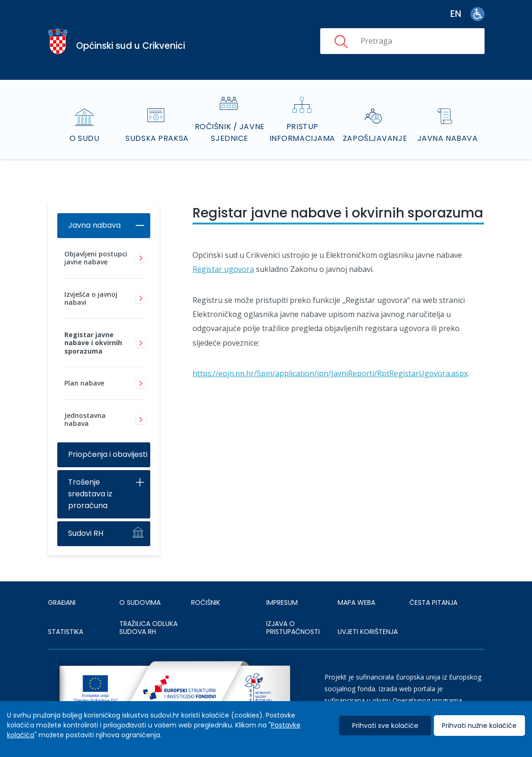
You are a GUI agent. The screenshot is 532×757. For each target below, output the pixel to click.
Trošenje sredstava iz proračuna (90, 494)
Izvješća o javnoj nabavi (91, 298)
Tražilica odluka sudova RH (148, 628)
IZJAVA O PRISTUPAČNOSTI (293, 628)
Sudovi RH (86, 533)
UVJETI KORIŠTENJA (368, 632)
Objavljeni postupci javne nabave (96, 258)
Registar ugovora (223, 269)
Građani (62, 603)
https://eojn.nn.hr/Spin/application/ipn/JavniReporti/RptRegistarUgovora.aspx (330, 373)
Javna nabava (448, 138)
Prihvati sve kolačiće (385, 726)
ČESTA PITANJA (433, 603)
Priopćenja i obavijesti (108, 454)
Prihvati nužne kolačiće (479, 726)
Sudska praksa (157, 138)
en (456, 14)
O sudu (84, 138)
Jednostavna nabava (85, 420)
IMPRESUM (282, 603)
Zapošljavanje (375, 138)
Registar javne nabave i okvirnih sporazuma (93, 343)
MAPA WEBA (356, 603)
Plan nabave (84, 383)
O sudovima (140, 603)
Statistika (66, 632)
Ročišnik (206, 603)
